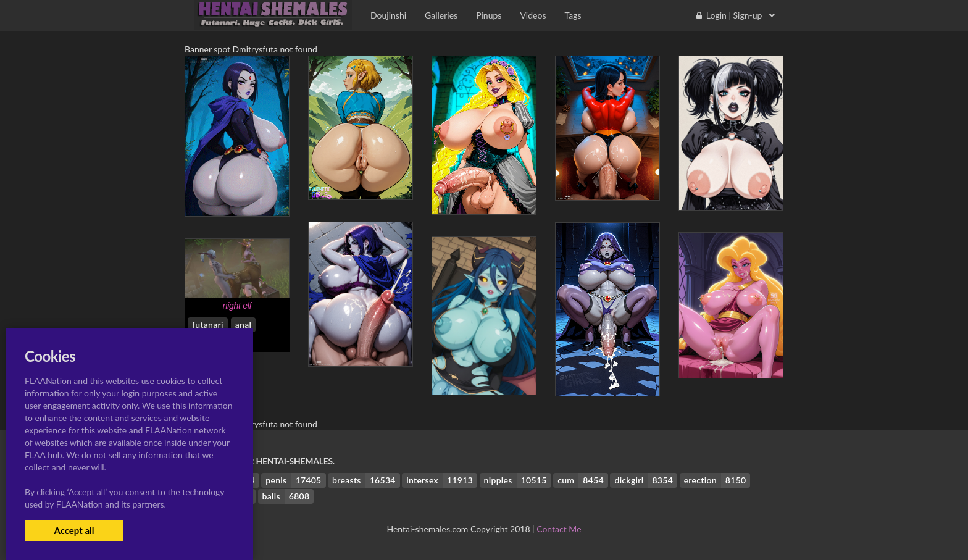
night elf (237, 306)
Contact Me (559, 529)
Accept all (74, 530)
